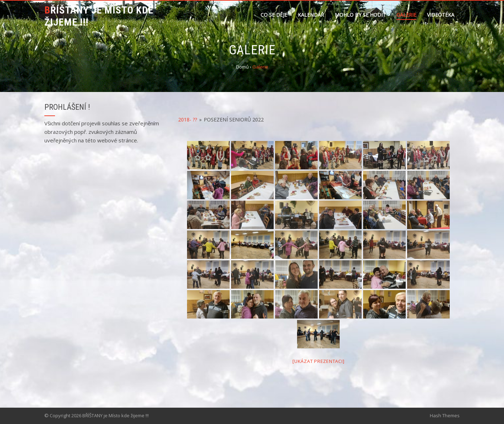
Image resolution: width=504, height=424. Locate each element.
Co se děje (274, 15)
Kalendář (311, 15)
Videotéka (441, 15)
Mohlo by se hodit (360, 15)
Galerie (406, 15)
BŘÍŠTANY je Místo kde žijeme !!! (99, 16)
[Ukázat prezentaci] (318, 361)
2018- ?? (188, 119)
